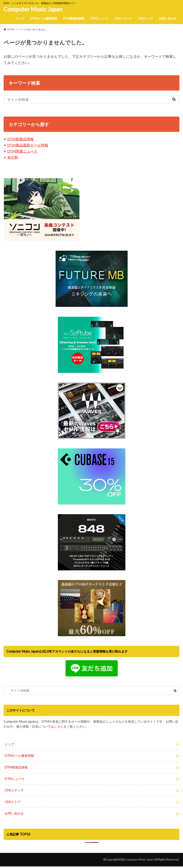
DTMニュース (99, 18)
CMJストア (146, 18)
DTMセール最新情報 (44, 18)
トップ (20, 18)
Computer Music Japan (33, 9)
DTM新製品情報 (74, 18)
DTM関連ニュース (22, 151)
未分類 (13, 157)
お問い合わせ (168, 18)
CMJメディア (123, 18)
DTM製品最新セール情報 (28, 145)
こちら (59, 726)
